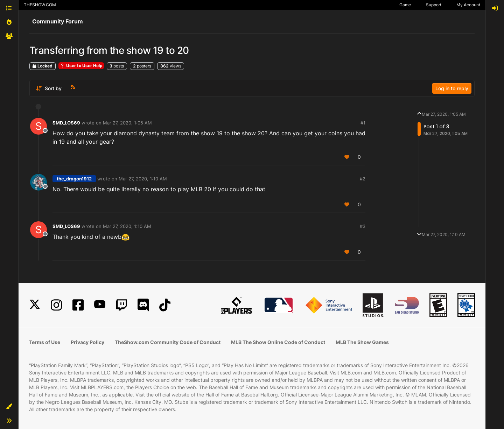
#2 (363, 179)
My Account (468, 5)
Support (434, 5)
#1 (363, 123)
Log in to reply (452, 88)
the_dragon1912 (74, 179)
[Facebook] (78, 305)
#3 (363, 226)
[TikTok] (165, 305)
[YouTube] (100, 305)
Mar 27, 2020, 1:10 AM (143, 179)
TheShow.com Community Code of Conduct (168, 342)
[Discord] (143, 305)
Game (405, 5)
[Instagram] (56, 305)
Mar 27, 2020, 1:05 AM (127, 123)
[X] (35, 305)
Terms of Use (45, 342)
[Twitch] (121, 305)
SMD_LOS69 (66, 123)
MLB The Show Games (362, 342)
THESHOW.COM (40, 5)
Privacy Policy (87, 342)
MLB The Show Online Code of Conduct (278, 342)
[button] (9, 407)
